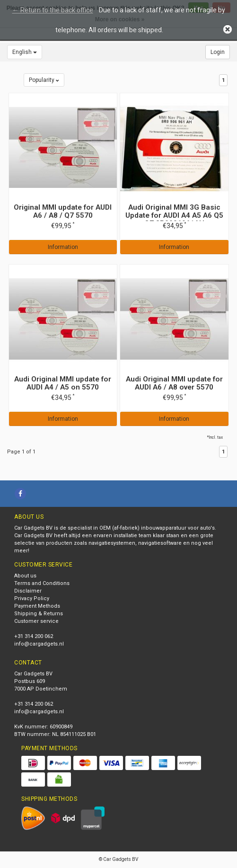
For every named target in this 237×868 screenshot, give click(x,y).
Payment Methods (37, 606)
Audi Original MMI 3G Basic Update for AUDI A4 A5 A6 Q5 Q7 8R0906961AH (174, 215)
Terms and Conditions (42, 583)
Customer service (36, 621)
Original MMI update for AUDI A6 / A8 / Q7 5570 (63, 211)
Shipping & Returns (39, 614)
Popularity (44, 80)
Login (218, 52)
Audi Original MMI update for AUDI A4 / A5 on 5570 (63, 383)
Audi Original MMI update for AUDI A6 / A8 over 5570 (174, 383)
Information (63, 247)
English (25, 52)
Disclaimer (28, 591)
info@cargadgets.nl (39, 644)
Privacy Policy (32, 598)
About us (25, 576)
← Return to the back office (53, 10)
